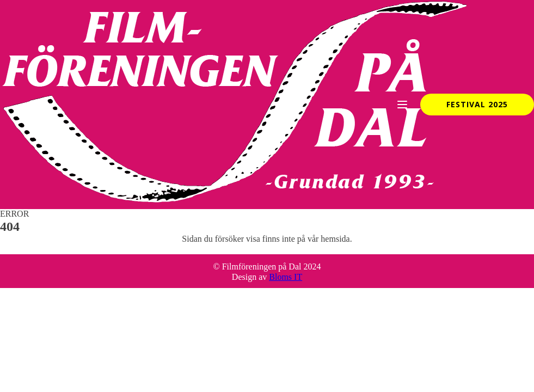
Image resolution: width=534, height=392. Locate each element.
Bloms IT (286, 277)
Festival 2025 (477, 104)
